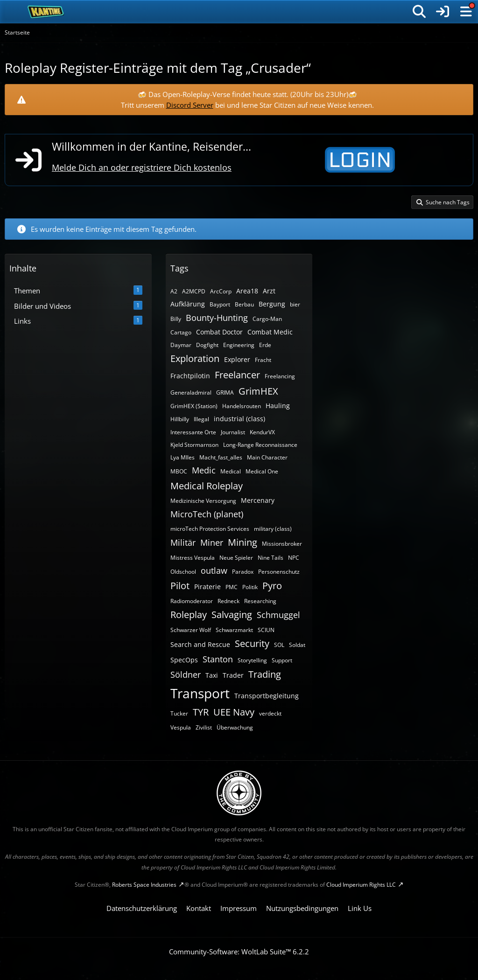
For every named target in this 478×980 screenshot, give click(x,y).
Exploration (195, 358)
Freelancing (280, 376)
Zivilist (204, 727)
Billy (176, 319)
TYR (201, 712)
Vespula (181, 727)
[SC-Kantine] (46, 12)
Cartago (181, 332)
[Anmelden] (443, 12)
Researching (260, 601)
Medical (231, 471)
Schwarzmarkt (234, 630)
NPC (294, 558)
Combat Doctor (219, 332)
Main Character (267, 457)
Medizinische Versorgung (203, 501)
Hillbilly (180, 419)
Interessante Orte (193, 432)
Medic (204, 470)
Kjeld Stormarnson (194, 445)
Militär (183, 542)
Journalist (233, 432)
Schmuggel (278, 615)
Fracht (263, 360)
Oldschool (183, 572)
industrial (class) (239, 419)
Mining (243, 542)
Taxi (212, 675)
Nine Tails (271, 558)
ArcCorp (221, 291)
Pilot (180, 586)
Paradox (243, 572)
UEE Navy (234, 712)
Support (282, 660)
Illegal (201, 419)
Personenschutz (279, 572)
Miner (212, 542)
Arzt (269, 291)
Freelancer (237, 375)
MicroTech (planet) (207, 514)
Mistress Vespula (193, 558)
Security (252, 643)
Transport (200, 693)
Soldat (297, 645)
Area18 (247, 291)
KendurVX (262, 432)
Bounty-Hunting (217, 318)
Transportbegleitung (267, 696)
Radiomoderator (192, 601)
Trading (265, 674)
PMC (232, 587)
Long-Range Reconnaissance (260, 445)
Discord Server (190, 105)
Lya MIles (183, 457)
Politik (250, 587)
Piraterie (207, 587)
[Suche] (419, 12)
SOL (279, 645)
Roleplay (189, 615)
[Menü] (466, 12)
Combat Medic (270, 332)
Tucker (179, 713)
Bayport (220, 304)
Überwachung (235, 727)
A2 (174, 291)
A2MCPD (194, 291)
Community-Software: (239, 952)
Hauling (278, 406)
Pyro (272, 586)
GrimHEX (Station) (194, 406)
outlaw (214, 570)
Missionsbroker (282, 544)
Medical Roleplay (207, 486)
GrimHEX (258, 391)
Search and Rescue (200, 644)
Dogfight (207, 345)
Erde (265, 345)
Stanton (218, 659)
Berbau (244, 304)
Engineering (239, 345)
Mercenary (258, 500)
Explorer (237, 359)
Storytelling (252, 660)
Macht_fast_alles (221, 457)
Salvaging (232, 615)
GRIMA (225, 393)
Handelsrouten (242, 406)
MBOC (179, 471)
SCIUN (266, 630)
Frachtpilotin (190, 376)
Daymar (181, 345)
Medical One (262, 471)
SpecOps (184, 660)
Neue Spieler (236, 558)
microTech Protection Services (210, 529)
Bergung (272, 304)
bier (295, 304)
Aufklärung (188, 304)
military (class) (273, 529)
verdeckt (270, 713)
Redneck (228, 601)
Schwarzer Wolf (191, 630)
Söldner (186, 674)
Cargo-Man (267, 319)
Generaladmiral (191, 393)
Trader (233, 675)
